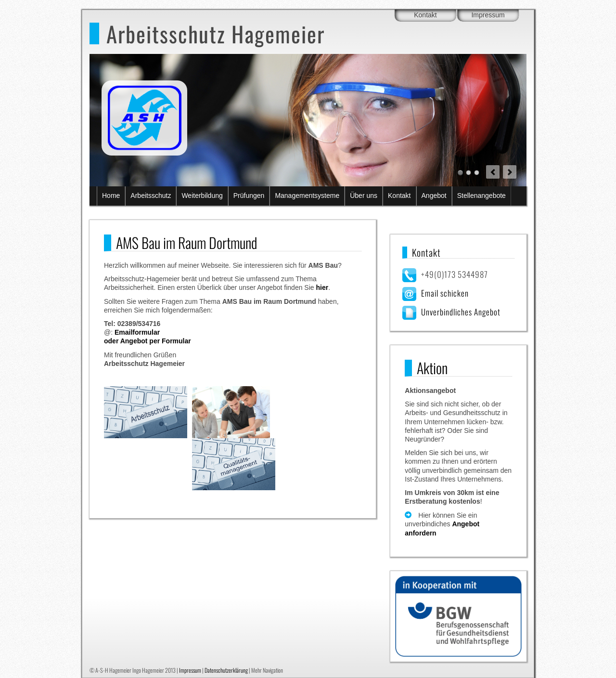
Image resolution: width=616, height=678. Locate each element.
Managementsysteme (307, 196)
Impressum (488, 15)
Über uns (364, 196)
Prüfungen (249, 196)
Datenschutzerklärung (226, 670)
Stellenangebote (481, 196)
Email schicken (445, 293)
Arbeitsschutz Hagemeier (216, 33)
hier (322, 287)
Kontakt (425, 15)
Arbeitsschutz (151, 196)
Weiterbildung (202, 196)
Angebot (434, 196)
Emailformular (137, 332)
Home (111, 196)
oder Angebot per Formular (148, 341)
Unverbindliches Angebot (461, 312)
